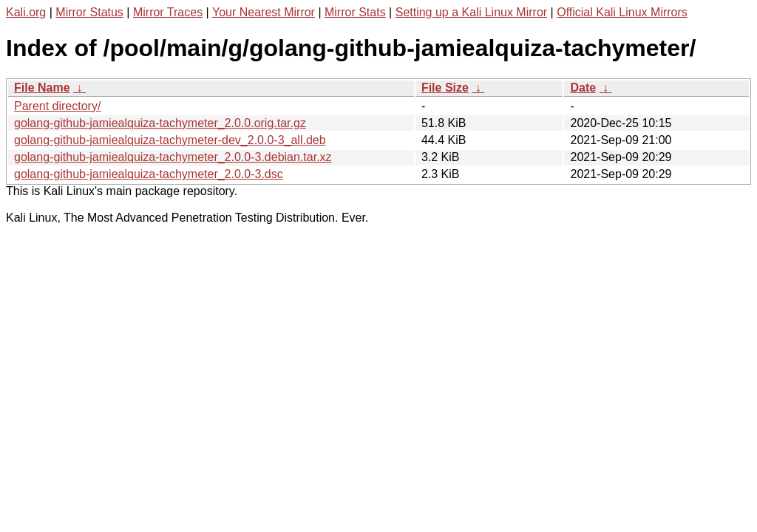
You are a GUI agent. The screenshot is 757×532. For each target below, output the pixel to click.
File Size (445, 88)
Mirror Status (89, 12)
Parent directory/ (57, 106)
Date (583, 88)
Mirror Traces (168, 12)
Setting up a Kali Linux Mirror (471, 12)
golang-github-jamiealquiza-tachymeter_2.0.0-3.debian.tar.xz (173, 157)
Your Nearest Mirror (264, 12)
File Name (42, 88)
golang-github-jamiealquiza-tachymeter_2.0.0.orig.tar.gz (160, 123)
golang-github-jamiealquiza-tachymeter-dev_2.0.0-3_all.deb (170, 140)
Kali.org (26, 12)
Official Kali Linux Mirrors (622, 12)
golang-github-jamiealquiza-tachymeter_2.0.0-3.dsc (149, 174)
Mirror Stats (355, 12)
